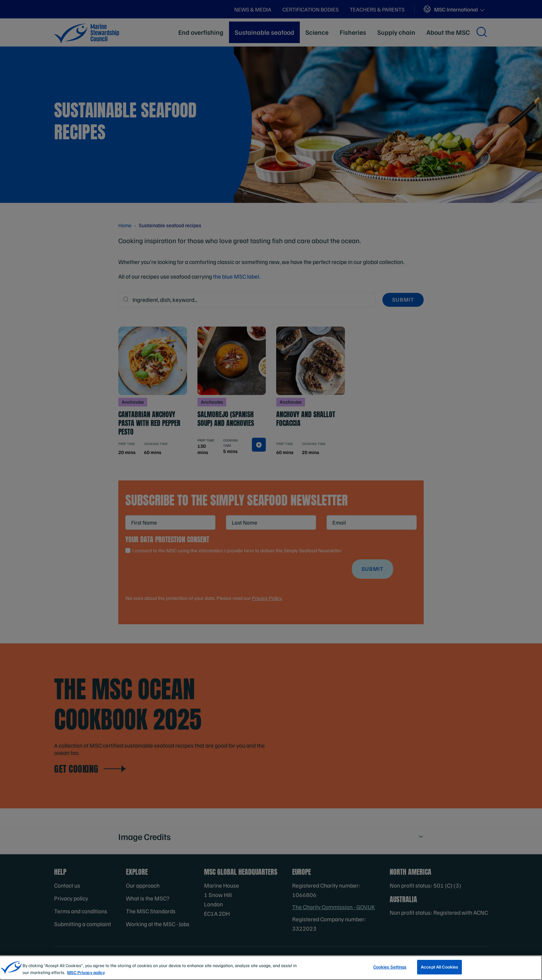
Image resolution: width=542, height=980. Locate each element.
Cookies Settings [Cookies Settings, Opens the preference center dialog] (390, 971)
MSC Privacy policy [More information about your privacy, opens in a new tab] (86, 977)
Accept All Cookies (439, 971)
